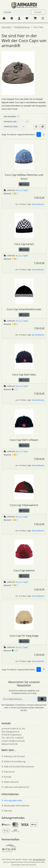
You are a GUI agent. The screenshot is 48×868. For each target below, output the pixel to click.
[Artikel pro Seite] (14, 126)
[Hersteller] (12, 116)
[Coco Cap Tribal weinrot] (24, 506)
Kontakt (6, 777)
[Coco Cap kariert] (24, 245)
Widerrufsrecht (10, 782)
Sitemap (7, 811)
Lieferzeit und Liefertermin (15, 787)
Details (24, 188)
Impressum (8, 772)
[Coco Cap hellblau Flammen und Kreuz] (24, 177)
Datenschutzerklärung (14, 761)
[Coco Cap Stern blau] (24, 375)
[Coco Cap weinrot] (24, 571)
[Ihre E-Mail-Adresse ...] (20, 703)
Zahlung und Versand (13, 756)
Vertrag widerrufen (12, 800)
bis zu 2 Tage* (22, 194)
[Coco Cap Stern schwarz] (24, 441)
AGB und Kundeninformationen (18, 767)
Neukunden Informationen (16, 806)
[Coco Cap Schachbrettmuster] (24, 310)
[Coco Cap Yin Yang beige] (24, 636)
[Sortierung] (16, 121)
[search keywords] (17, 12)
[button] (43, 18)
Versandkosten (38, 208)
